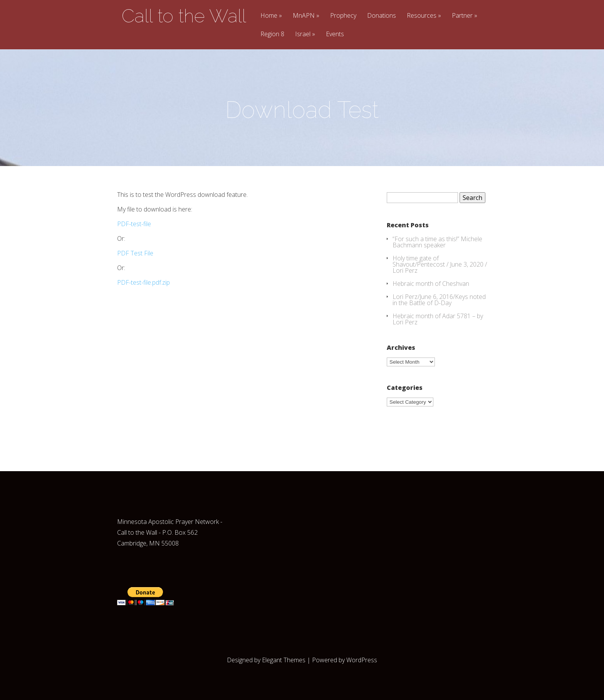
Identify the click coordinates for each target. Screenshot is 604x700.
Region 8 (272, 34)
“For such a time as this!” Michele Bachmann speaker (437, 242)
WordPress (362, 660)
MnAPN (304, 16)
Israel (303, 34)
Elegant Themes (284, 660)
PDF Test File (135, 253)
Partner (462, 16)
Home (269, 16)
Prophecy (343, 16)
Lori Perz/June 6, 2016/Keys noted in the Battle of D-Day (439, 300)
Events (335, 34)
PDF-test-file (134, 224)
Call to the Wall (184, 16)
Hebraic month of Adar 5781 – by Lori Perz (438, 319)
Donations (382, 16)
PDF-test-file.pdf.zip (143, 282)
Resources (422, 16)
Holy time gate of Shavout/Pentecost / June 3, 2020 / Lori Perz (440, 264)
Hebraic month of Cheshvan (431, 284)
